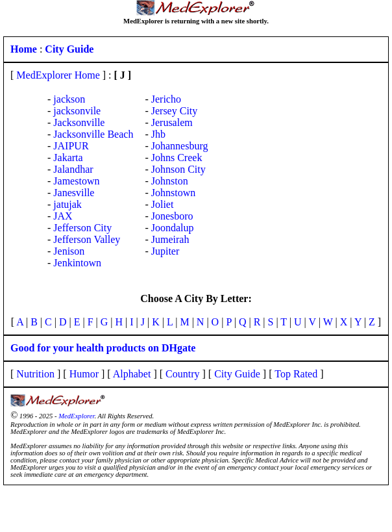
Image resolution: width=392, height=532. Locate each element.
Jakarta (68, 158)
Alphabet (132, 374)
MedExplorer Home (58, 75)
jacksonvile (77, 111)
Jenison (69, 251)
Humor (84, 374)
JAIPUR (71, 146)
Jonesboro (172, 216)
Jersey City (175, 111)
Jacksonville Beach (93, 134)
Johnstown (173, 193)
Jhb (158, 134)
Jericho (166, 99)
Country (182, 374)
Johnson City (178, 169)
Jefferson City (82, 228)
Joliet (163, 204)
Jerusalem (172, 122)
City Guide (237, 374)
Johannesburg (180, 146)
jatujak (67, 204)
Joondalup (173, 228)
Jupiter (165, 251)
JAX (63, 216)
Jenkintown (77, 263)
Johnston (170, 181)
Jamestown (76, 181)
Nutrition (35, 374)
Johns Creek (177, 158)
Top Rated (296, 374)
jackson (69, 99)
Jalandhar (73, 169)
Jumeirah (170, 239)
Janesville (74, 193)
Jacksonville (79, 122)
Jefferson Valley (87, 239)
